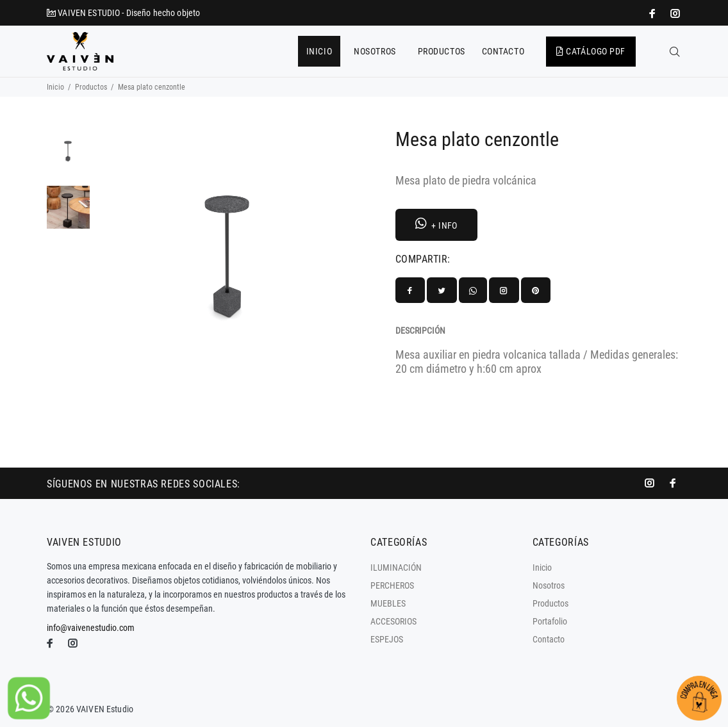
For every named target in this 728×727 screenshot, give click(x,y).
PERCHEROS (392, 585)
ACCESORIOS (393, 621)
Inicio (55, 87)
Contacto (549, 639)
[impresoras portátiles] (654, 13)
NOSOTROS (375, 51)
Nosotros (549, 585)
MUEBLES (388, 603)
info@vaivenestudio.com (91, 628)
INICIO (319, 51)
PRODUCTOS (442, 51)
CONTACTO (503, 51)
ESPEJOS (387, 639)
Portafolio (550, 621)
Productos (91, 87)
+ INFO (436, 224)
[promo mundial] (674, 13)
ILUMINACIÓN (396, 568)
